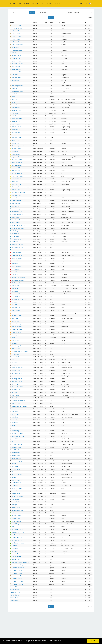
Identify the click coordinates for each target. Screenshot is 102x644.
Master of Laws (15, 598)
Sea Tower (15, 242)
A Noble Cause (16, 34)
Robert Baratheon (17, 154)
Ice (12, 442)
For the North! (16, 453)
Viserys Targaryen (17, 480)
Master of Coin (14, 595)
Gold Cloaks (15, 275)
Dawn (13, 338)
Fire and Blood (16, 507)
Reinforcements (16, 77)
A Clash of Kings (16, 25)
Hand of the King (15, 592)
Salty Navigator (16, 231)
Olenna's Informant (17, 540)
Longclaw (14, 392)
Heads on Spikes (16, 58)
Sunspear (14, 343)
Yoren (13, 376)
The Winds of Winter (17, 91)
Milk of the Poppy (17, 119)
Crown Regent (14, 600)
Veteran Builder (16, 390)
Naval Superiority (16, 69)
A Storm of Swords (17, 36)
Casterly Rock (16, 288)
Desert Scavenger (17, 324)
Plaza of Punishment (18, 496)
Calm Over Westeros (18, 45)
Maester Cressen (16, 149)
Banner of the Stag (17, 565)
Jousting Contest (16, 61)
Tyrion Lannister (16, 266)
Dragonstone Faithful (18, 176)
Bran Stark (15, 412)
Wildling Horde (16, 108)
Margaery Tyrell (16, 518)
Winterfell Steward (17, 439)
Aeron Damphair (16, 201)
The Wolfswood (16, 447)
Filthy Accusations (17, 53)
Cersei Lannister (16, 253)
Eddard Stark (15, 417)
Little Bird (14, 116)
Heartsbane (15, 546)
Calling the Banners (17, 42)
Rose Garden (15, 554)
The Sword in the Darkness (19, 406)
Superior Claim (16, 140)
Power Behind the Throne (19, 72)
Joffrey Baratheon (17, 258)
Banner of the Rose (17, 584)
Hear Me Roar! (16, 297)
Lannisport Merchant (18, 280)
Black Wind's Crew (17, 220)
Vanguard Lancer (16, 179)
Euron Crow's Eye (17, 212)
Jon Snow (14, 362)
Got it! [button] (93, 641)
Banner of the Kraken (18, 568)
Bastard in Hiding (16, 168)
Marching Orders (16, 66)
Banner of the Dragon (18, 581)
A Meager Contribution (18, 401)
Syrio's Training (16, 124)
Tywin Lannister (16, 269)
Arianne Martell (16, 307)
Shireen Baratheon (17, 162)
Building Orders (16, 39)
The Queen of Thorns (18, 532)
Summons (15, 83)
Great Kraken (15, 236)
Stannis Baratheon (17, 165)
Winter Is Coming (17, 458)
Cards (43, 4)
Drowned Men (16, 223)
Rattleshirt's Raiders (17, 105)
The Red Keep (16, 190)
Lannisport (15, 291)
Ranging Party (16, 384)
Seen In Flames (16, 198)
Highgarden (15, 548)
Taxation (14, 88)
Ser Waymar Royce (17, 373)
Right (13, 527)
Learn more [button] (57, 641)
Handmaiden (15, 485)
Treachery (15, 302)
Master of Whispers (16, 587)
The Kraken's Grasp (17, 247)
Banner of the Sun (17, 573)
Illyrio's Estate (16, 502)
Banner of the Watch (18, 576)
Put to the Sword (16, 135)
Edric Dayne (15, 313)
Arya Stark (15, 409)
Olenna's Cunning (17, 559)
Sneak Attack (15, 80)
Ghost (13, 360)
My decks (26, 4)
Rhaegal (14, 472)
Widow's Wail (15, 286)
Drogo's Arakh (16, 494)
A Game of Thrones (17, 31)
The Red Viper (16, 321)
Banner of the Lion (17, 570)
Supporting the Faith (17, 86)
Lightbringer (15, 181)
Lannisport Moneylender (19, 277)
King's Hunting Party (17, 173)
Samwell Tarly (16, 370)
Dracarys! (14, 505)
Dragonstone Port (17, 184)
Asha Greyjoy (15, 206)
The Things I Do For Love (19, 299)
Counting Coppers (17, 50)
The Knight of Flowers (18, 529)
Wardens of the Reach (18, 543)
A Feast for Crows (17, 28)
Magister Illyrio (16, 469)
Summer (14, 428)
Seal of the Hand (16, 110)
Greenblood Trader (17, 329)
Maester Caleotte (17, 316)
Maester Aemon (16, 365)
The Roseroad (16, 132)
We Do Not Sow (16, 250)
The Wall (14, 398)
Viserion (14, 477)
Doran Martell (16, 310)
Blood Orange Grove (18, 346)
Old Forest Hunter (17, 381)
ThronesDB (15, 4)
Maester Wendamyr (17, 214)
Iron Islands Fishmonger (19, 225)
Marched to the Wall (17, 64)
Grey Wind (15, 420)
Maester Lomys (16, 516)
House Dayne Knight (17, 332)
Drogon (14, 464)
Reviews (50, 4)
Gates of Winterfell (17, 444)
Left (13, 513)
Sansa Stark (15, 425)
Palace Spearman (17, 335)
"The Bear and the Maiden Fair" (21, 562)
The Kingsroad (16, 129)
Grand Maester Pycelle (18, 255)
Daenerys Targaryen (17, 461)
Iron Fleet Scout (16, 239)
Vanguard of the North (18, 436)
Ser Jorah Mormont (17, 475)
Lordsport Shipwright (18, 228)
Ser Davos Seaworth (17, 160)
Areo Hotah (15, 305)
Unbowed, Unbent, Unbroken (20, 351)
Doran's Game (16, 349)
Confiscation (15, 47)
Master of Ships (15, 590)
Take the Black (16, 403)
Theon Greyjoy (16, 217)
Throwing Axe (16, 234)
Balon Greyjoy (16, 209)
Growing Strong (16, 557)
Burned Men (15, 272)
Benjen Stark (15, 357)
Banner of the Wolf (17, 579)
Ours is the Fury (16, 195)
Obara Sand (15, 318)
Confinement (15, 354)
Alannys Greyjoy (16, 203)
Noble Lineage (16, 121)
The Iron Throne (16, 127)
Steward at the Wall (17, 387)
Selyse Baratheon (17, 157)
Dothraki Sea (15, 499)
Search (32, 12)
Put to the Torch (16, 138)
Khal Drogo (15, 466)
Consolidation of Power (18, 192)
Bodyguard (15, 113)
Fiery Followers (16, 171)
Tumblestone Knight (17, 433)
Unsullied (14, 491)
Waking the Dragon (17, 510)
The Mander (15, 551)
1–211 (51, 18)
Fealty (13, 97)
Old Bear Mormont (17, 368)
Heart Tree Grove (17, 450)
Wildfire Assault (16, 94)
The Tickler (15, 264)
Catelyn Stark (15, 414)
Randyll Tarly (15, 524)
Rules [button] (58, 4)
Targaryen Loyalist (17, 488)
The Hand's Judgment (18, 146)
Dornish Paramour (17, 327)
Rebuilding (15, 75)
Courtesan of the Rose (18, 535)
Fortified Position (17, 56)
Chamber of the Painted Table (20, 187)
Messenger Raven (17, 379)
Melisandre (15, 151)
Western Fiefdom (17, 294)
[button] (81, 4)
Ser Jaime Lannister (17, 261)
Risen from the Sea (17, 244)
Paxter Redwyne (16, 521)
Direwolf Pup (15, 431)
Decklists (35, 4)
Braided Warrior (16, 483)
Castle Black (15, 395)
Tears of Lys (15, 143)
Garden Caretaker (17, 538)
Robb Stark (15, 422)
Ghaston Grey (16, 340)
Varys (13, 102)
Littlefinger (15, 99)
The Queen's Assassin (18, 283)
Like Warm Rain (16, 455)
